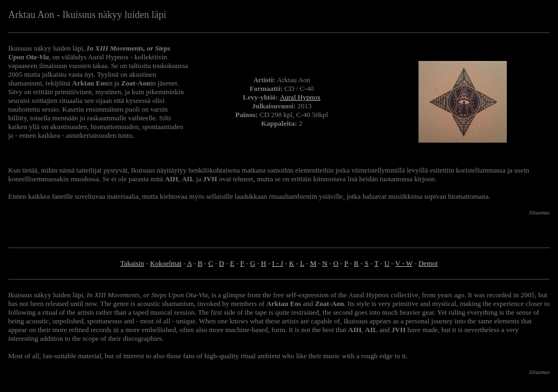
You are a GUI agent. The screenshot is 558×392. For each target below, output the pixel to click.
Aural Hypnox (300, 97)
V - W (404, 263)
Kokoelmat (166, 263)
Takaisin (132, 263)
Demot (428, 263)
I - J (277, 263)
